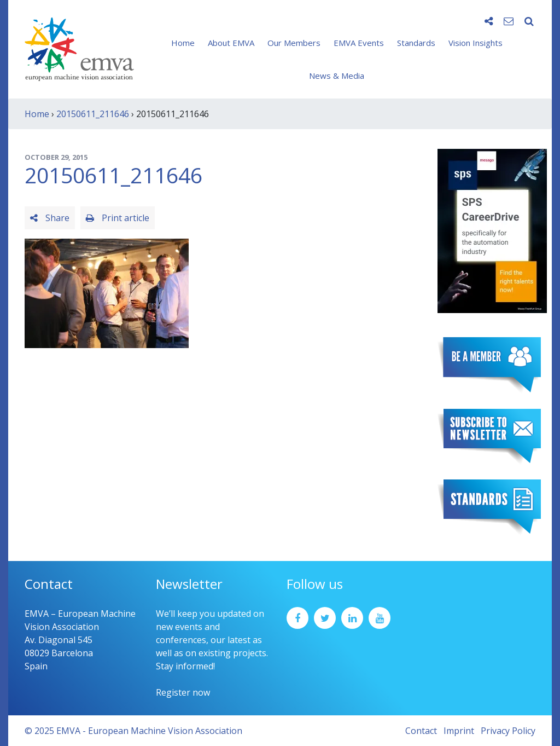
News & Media (337, 76)
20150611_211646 (93, 114)
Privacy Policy (508, 731)
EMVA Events (359, 43)
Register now (183, 692)
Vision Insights (476, 43)
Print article (118, 218)
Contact (421, 731)
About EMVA (231, 43)
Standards (416, 43)
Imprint (459, 731)
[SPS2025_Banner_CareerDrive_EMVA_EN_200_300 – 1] (492, 230)
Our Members (294, 43)
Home (183, 43)
